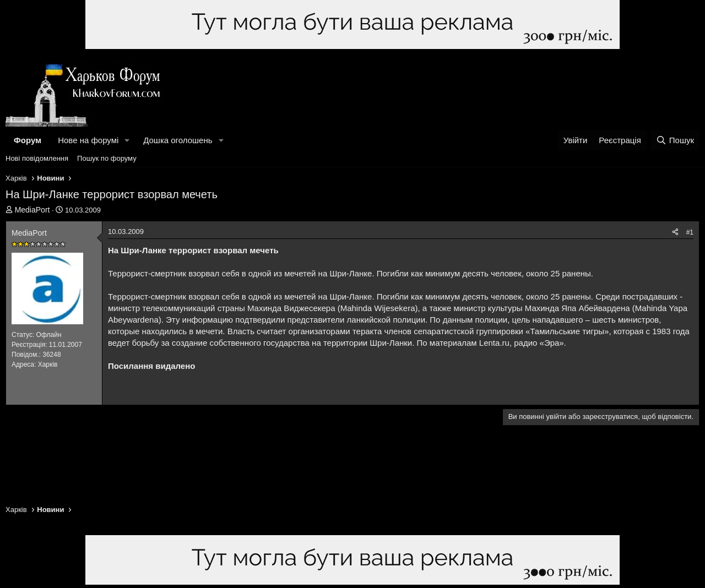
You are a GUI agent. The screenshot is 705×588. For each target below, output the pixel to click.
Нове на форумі (88, 140)
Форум (28, 140)
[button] (127, 140)
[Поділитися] (675, 233)
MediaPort (32, 210)
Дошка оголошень (178, 140)
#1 (690, 232)
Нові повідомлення (37, 158)
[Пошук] (675, 140)
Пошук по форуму (107, 158)
